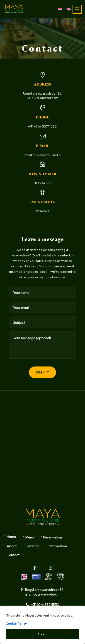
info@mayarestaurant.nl (43, 155)
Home (11, 536)
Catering (33, 546)
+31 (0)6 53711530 (42, 126)
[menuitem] (60, 9)
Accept (42, 634)
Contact (13, 555)
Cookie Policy (16, 624)
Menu (29, 537)
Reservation (52, 537)
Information (58, 546)
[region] (42, 625)
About (12, 546)
